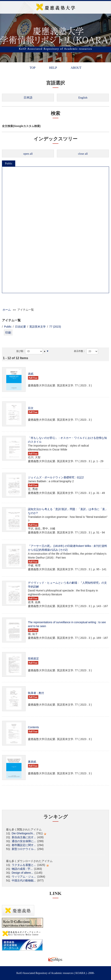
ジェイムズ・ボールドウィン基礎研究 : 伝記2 (56, 477)
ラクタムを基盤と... (24, 865)
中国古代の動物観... (24, 880)
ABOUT (76, 68)
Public (9, 163)
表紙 (31, 374)
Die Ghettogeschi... (23, 833)
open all (28, 154)
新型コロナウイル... (24, 849)
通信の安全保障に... (24, 841)
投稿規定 (33, 658)
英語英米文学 (38, 327)
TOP (32, 68)
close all (83, 154)
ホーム (7, 310)
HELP (53, 68)
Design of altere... (22, 873)
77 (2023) (55, 327)
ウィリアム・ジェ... (24, 877)
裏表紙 (32, 762)
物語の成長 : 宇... (22, 869)
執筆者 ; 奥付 (36, 693)
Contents (33, 727)
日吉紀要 (21, 327)
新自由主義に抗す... (24, 837)
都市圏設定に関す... (24, 845)
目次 (31, 408)
